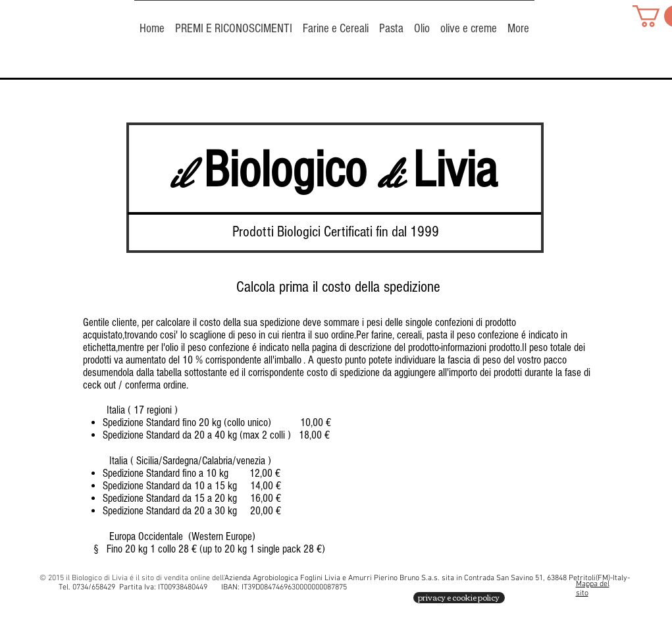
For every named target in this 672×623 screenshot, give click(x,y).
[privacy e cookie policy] (459, 598)
